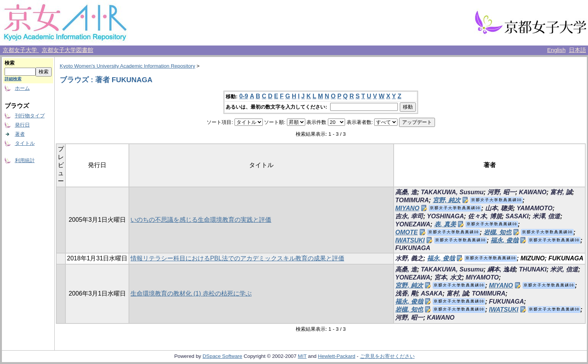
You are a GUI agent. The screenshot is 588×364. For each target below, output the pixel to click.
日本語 (577, 50)
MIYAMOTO (482, 277)
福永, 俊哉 (504, 240)
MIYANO (407, 208)
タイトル (25, 143)
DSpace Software (222, 356)
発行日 (22, 125)
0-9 (244, 96)
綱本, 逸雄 (501, 269)
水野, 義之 (409, 258)
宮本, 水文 (448, 277)
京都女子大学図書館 (68, 50)
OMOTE (406, 232)
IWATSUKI (410, 240)
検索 (10, 63)
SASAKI (517, 216)
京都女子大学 (21, 50)
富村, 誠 (561, 192)
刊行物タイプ (30, 116)
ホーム (22, 88)
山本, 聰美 (499, 208)
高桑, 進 (406, 192)
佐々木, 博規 (485, 216)
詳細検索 (13, 79)
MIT (302, 356)
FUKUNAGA (413, 248)
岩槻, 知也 (498, 232)
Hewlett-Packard (337, 356)
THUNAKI (533, 269)
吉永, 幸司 (409, 216)
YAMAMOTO (535, 208)
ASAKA (432, 293)
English (556, 50)
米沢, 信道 (564, 269)
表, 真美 (445, 224)
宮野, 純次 (447, 200)
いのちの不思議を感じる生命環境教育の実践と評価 (201, 220)
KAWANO (533, 192)
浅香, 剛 (406, 293)
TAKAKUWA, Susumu (452, 192)
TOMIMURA (412, 200)
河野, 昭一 (501, 192)
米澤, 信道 (546, 216)
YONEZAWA (413, 224)
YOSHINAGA (445, 216)
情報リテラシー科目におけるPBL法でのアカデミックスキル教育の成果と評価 (237, 258)
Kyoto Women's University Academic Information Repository (127, 66)
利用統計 (25, 160)
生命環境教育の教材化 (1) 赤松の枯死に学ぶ (191, 293)
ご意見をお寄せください (387, 356)
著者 (20, 134)
